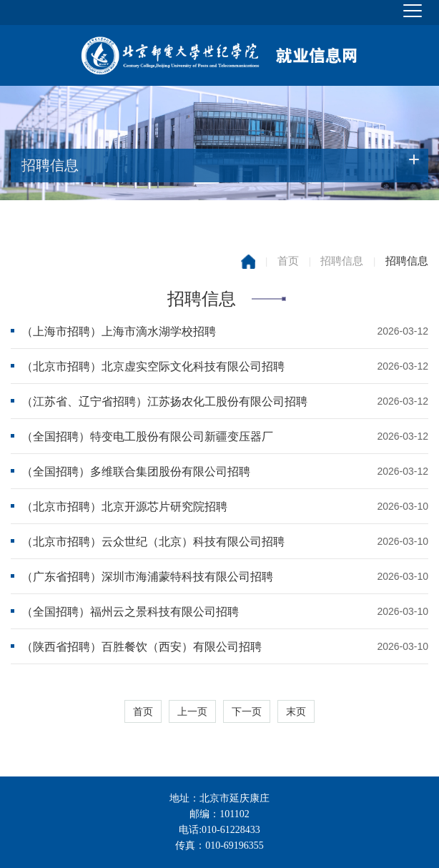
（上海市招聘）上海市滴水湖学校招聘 (119, 331)
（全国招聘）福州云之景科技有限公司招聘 (130, 612)
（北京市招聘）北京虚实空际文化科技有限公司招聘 (153, 366)
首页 (288, 261)
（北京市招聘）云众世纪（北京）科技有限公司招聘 (153, 542)
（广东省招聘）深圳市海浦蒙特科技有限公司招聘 (147, 577)
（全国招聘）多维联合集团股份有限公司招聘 (136, 472)
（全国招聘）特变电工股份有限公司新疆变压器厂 (147, 437)
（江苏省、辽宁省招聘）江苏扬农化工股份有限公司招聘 (164, 401)
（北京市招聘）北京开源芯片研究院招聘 (124, 507)
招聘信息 (342, 261)
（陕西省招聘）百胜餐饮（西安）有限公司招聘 (142, 647)
